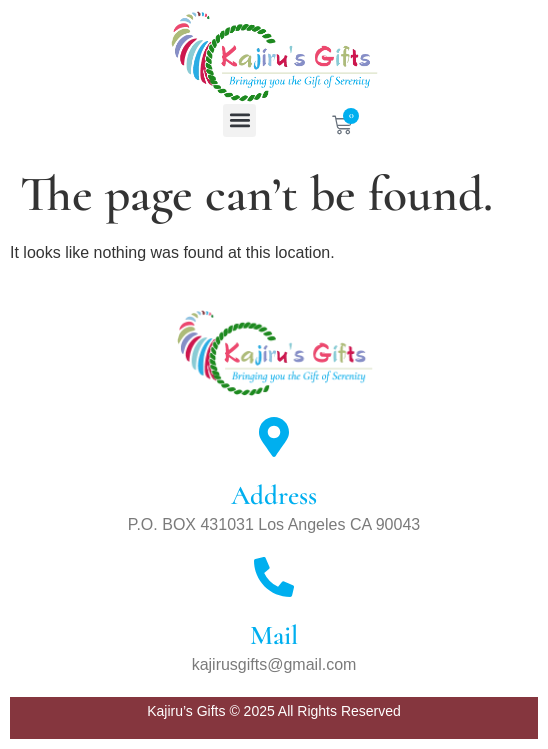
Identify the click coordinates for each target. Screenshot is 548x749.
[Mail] (274, 577)
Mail (274, 635)
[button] (239, 120)
